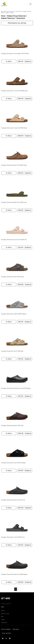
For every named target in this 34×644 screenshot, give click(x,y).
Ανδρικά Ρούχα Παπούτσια (16, 16)
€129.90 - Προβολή (25, 508)
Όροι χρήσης (16, 629)
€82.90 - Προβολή (25, 322)
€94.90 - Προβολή (25, 471)
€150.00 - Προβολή (25, 284)
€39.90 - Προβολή (25, 545)
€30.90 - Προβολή (25, 210)
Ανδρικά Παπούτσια (8, 18)
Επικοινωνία (4, 623)
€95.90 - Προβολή (25, 359)
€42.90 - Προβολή (25, 247)
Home (3, 16)
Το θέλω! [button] (9, 61)
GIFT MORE (6, 598)
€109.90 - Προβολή (25, 99)
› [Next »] (21, 589)
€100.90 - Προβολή (25, 136)
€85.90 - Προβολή (25, 61)
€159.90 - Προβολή (25, 173)
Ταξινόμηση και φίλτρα (17, 23)
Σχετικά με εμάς (5, 613)
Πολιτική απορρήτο (6, 629)
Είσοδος (3, 620)
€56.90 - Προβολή (25, 396)
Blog (2, 617)
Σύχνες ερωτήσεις (6, 633)
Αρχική (3, 610)
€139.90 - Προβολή (25, 433)
